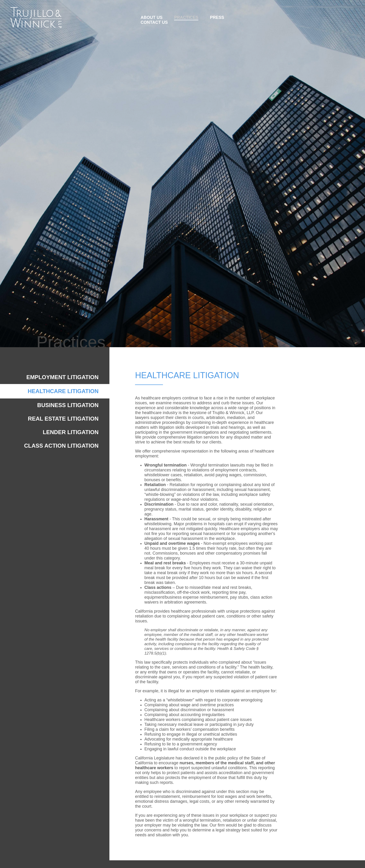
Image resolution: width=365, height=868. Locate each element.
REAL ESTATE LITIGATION (63, 419)
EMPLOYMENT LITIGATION (62, 377)
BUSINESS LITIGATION (68, 405)
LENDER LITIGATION (71, 432)
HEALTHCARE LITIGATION (63, 391)
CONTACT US (154, 22)
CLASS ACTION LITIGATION (61, 446)
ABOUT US (152, 17)
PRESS (217, 17)
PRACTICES (186, 17)
